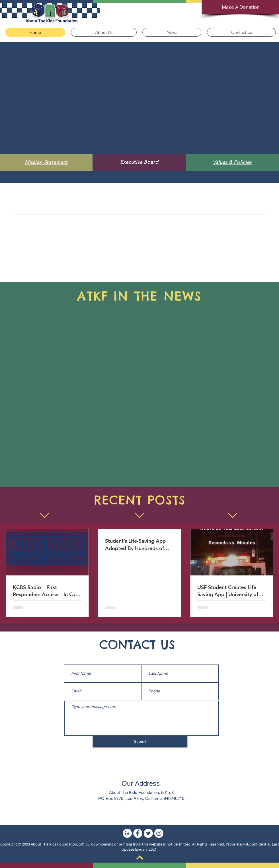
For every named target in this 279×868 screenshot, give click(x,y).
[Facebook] (138, 833)
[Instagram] (159, 833)
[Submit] (140, 742)
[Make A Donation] (241, 7)
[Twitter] (148, 833)
